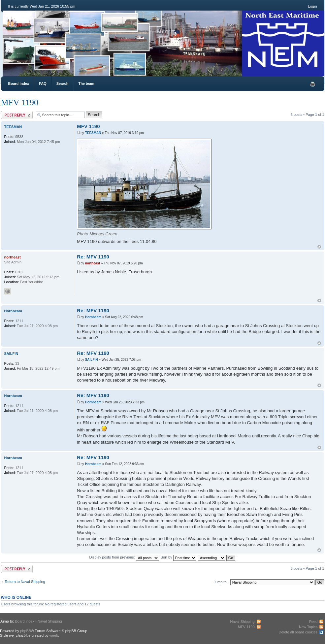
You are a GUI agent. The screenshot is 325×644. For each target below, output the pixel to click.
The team (86, 84)
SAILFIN (92, 360)
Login (313, 6)
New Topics (308, 627)
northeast (93, 263)
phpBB (26, 631)
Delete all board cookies (298, 632)
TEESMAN (93, 133)
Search (63, 84)
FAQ (43, 84)
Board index (19, 84)
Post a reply (17, 115)
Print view (313, 84)
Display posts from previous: (124, 557)
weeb (54, 635)
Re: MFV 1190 (93, 257)
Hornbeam (93, 317)
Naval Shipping (50, 621)
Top (319, 247)
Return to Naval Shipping (25, 582)
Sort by (179, 557)
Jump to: (221, 582)
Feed (313, 622)
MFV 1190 (20, 102)
